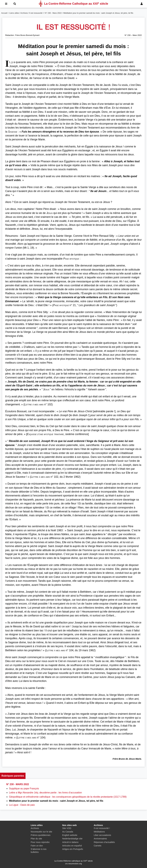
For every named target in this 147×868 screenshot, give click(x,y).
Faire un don (37, 846)
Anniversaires (100, 839)
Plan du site (36, 839)
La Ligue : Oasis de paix (22, 805)
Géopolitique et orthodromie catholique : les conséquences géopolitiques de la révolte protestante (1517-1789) (68, 797)
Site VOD (67, 828)
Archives (24, 13)
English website (70, 835)
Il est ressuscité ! (36, 13)
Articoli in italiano (70, 842)
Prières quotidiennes (41, 835)
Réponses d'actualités (104, 842)
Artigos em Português (73, 849)
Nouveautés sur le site (41, 832)
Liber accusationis (102, 835)
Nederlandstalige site (72, 839)
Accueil (4, 13)
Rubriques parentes (13, 776)
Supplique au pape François (24, 789)
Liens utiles (14, 13)
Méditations (99, 832)
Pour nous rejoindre (40, 842)
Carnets (98, 846)
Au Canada (68, 832)
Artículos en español (72, 846)
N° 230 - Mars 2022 (53, 13)
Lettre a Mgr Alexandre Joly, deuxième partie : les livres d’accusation (45, 793)
